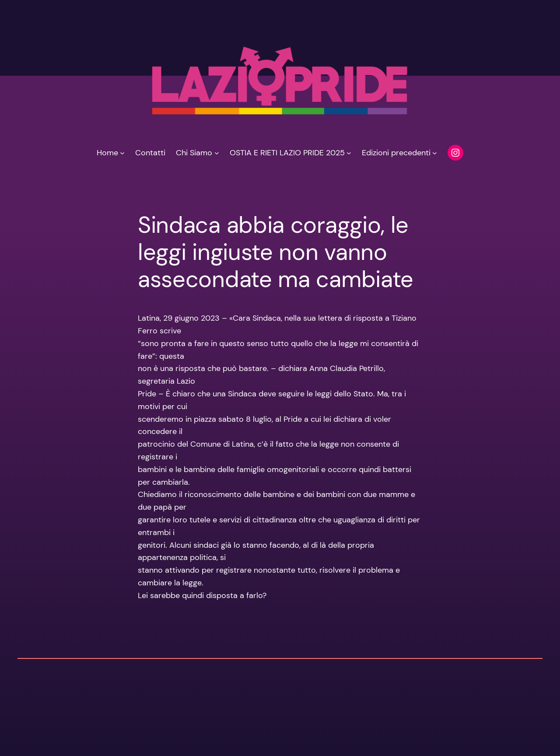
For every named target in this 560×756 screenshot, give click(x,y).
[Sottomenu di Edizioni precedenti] (435, 153)
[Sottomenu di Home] (122, 153)
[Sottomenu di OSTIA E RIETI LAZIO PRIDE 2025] (349, 153)
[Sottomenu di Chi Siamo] (217, 153)
